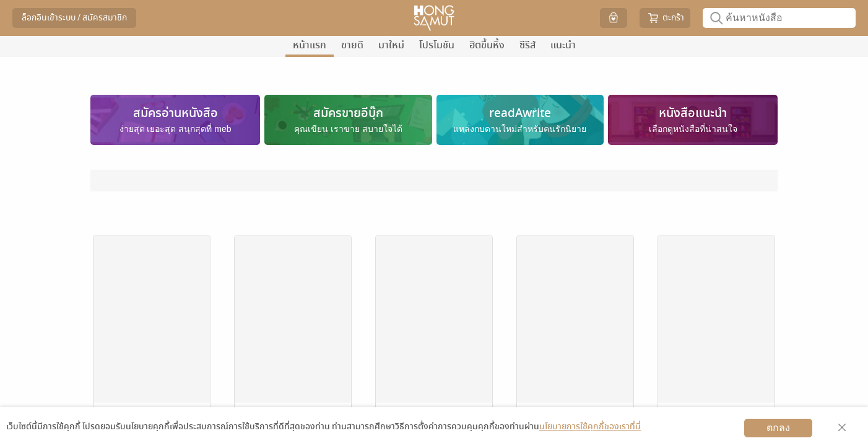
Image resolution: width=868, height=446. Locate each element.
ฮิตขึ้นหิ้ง (487, 45)
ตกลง (778, 428)
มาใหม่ (391, 45)
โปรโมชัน (437, 45)
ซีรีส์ (527, 45)
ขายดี (352, 45)
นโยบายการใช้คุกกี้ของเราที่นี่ (590, 426)
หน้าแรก (310, 45)
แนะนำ (563, 45)
